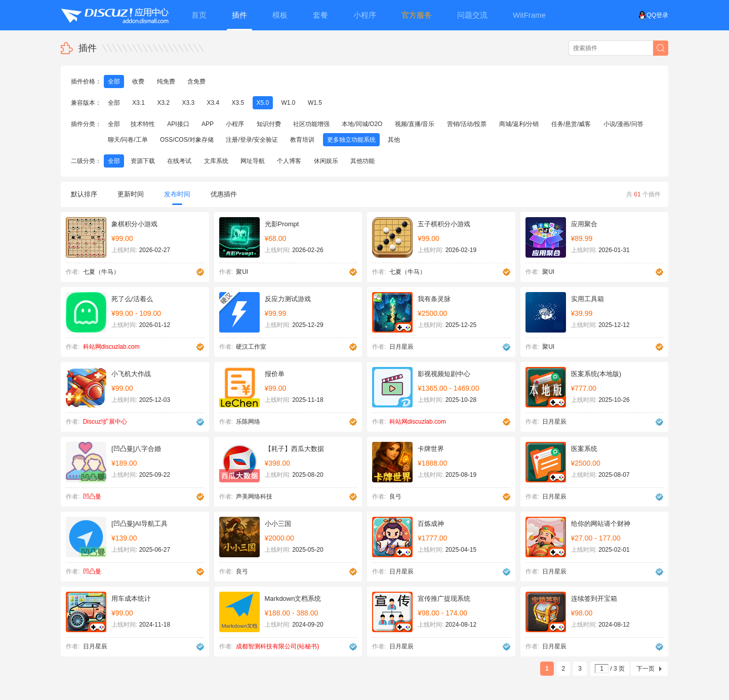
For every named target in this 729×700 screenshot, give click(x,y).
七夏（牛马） (101, 272)
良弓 (395, 497)
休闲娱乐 (326, 161)
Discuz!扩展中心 (105, 422)
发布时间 (177, 198)
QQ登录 (653, 15)
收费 (138, 81)
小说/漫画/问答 (623, 124)
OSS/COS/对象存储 (187, 140)
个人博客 (289, 161)
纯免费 (166, 81)
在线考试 (179, 161)
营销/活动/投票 (467, 124)
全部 (114, 81)
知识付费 (269, 124)
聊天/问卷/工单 (128, 140)
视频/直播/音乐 (415, 124)
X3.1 (138, 103)
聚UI (242, 272)
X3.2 (163, 103)
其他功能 (362, 161)
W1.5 (315, 103)
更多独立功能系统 (351, 140)
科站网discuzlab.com (111, 347)
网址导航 (253, 161)
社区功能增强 (311, 124)
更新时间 (131, 194)
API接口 (178, 124)
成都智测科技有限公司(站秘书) (277, 646)
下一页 (645, 669)
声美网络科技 (254, 497)
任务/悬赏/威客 (571, 124)
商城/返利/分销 (519, 124)
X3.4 (213, 103)
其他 (394, 140)
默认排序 (84, 194)
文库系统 (216, 161)
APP (208, 124)
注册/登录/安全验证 (252, 140)
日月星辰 (401, 347)
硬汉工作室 (251, 347)
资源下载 (143, 161)
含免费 (196, 81)
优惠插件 (224, 194)
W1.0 (289, 103)
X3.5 (238, 103)
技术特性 (143, 124)
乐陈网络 (248, 422)
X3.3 (188, 103)
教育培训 (302, 140)
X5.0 (263, 103)
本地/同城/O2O (362, 124)
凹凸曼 (92, 497)
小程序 (235, 124)
